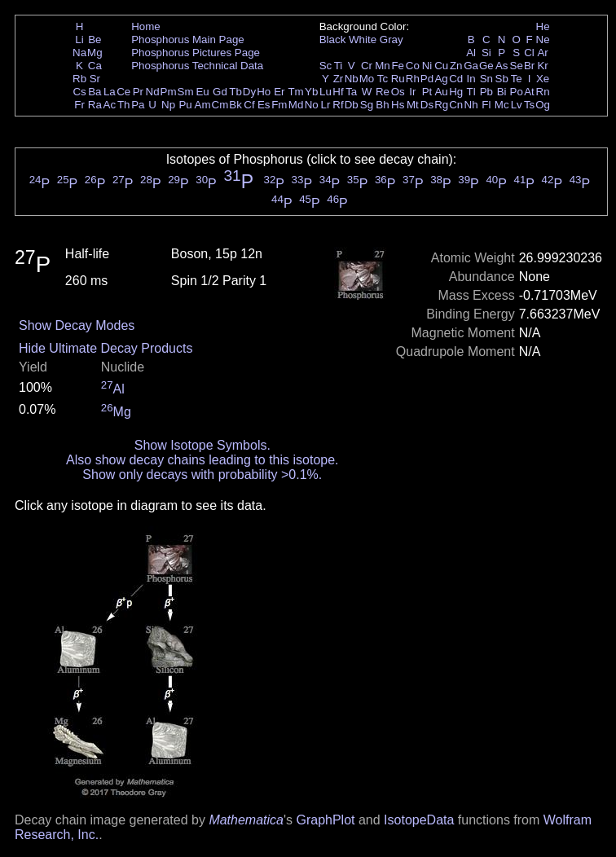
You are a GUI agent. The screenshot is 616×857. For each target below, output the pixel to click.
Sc (326, 66)
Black (333, 40)
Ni (427, 66)
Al (471, 53)
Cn (456, 105)
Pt (427, 92)
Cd (456, 79)
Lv (517, 105)
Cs (79, 92)
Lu (326, 92)
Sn (486, 79)
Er (279, 92)
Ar (542, 53)
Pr (138, 92)
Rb (79, 79)
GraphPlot (325, 820)
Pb (486, 92)
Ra (95, 105)
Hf (338, 92)
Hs (398, 105)
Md (296, 105)
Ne (543, 40)
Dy (249, 92)
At (529, 92)
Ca (95, 66)
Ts (529, 105)
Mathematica (246, 820)
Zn (456, 66)
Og (543, 105)
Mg (95, 53)
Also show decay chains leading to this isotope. (202, 460)
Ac (110, 105)
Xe (543, 79)
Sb (502, 79)
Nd (153, 92)
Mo (367, 79)
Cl (529, 53)
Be (95, 40)
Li (79, 40)
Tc (383, 79)
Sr (95, 79)
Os (398, 92)
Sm (186, 92)
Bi (502, 92)
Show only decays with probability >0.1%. (202, 475)
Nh (471, 105)
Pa (138, 105)
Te (517, 79)
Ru (398, 79)
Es (264, 105)
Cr (367, 66)
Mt (413, 105)
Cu (441, 66)
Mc (502, 105)
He (543, 26)
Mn (383, 66)
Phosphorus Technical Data (197, 66)
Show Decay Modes (77, 325)
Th (124, 105)
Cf (249, 105)
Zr (339, 79)
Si (486, 53)
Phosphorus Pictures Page (196, 53)
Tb (235, 92)
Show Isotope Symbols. (202, 445)
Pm (169, 92)
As (502, 66)
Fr (79, 105)
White (363, 40)
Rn (543, 92)
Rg (441, 105)
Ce (123, 92)
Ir (412, 92)
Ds (427, 105)
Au (441, 92)
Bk (235, 105)
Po (517, 92)
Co (413, 66)
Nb (352, 79)
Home (146, 26)
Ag (441, 79)
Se (517, 66)
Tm (295, 92)
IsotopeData (419, 820)
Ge (486, 66)
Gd (220, 92)
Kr (542, 66)
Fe (398, 66)
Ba (95, 92)
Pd (427, 79)
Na (79, 53)
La (110, 92)
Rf (338, 105)
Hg (456, 92)
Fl (486, 105)
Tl (471, 92)
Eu (202, 92)
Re (383, 92)
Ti (339, 66)
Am (203, 105)
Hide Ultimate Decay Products (106, 348)
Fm (279, 105)
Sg (367, 105)
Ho (264, 92)
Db (352, 105)
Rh (413, 79)
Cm (220, 105)
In (471, 79)
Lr (326, 105)
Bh (382, 105)
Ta (351, 92)
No (312, 105)
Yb (311, 92)
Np (168, 105)
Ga (471, 66)
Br (529, 66)
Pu (185, 105)
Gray (392, 40)
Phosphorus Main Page (188, 40)
